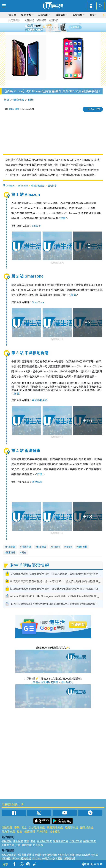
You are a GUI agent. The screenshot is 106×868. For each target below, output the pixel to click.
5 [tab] (59, 27)
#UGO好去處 (9, 855)
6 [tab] (62, 27)
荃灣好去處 (87, 828)
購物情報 (60, 15)
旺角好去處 (8, 832)
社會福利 (55, 832)
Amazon (10, 186)
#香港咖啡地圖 (66, 855)
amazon (37, 226)
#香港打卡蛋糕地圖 (46, 855)
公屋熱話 (29, 20)
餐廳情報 (30, 832)
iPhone (56, 547)
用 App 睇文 (94, 109)
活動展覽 (7, 828)
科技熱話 (11, 547)
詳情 (63, 218)
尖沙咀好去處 (37, 828)
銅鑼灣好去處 (55, 828)
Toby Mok (14, 109)
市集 (17, 828)
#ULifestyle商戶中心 (44, 859)
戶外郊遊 (42, 832)
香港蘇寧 (52, 186)
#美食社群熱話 (26, 855)
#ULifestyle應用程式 (87, 855)
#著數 (59, 859)
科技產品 (42, 547)
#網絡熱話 (69, 859)
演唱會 (12, 15)
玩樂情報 (43, 15)
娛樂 (92, 15)
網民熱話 (7, 841)
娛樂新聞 (41, 20)
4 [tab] (55, 27)
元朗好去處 (71, 828)
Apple (69, 547)
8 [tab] (55, 31)
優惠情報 (11, 552)
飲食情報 (78, 15)
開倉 (31, 100)
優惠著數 (26, 15)
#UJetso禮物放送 (21, 859)
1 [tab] (46, 27)
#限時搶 (6, 859)
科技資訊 (26, 547)
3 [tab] (52, 27)
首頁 (6, 100)
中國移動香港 (38, 186)
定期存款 (54, 20)
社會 (19, 832)
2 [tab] (49, 27)
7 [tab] (52, 31)
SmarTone (23, 186)
